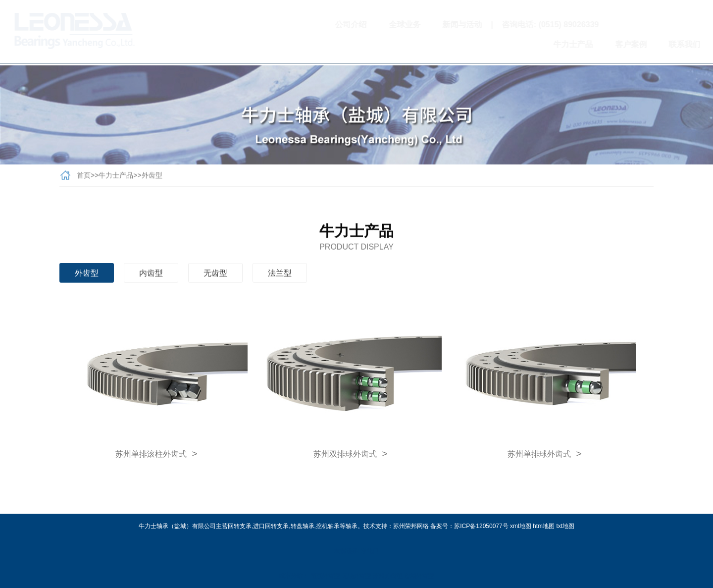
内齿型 (151, 275)
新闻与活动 (420, 25)
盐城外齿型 (419, 576)
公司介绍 (308, 25)
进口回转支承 (271, 526)
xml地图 (521, 526)
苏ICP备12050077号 (481, 526)
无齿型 (215, 275)
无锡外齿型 (356, 576)
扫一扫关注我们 (622, 25)
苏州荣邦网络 (411, 526)
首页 (84, 177)
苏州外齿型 (388, 576)
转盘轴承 (303, 526)
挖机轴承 (328, 526)
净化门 (370, 551)
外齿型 (152, 177)
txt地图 (565, 526)
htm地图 (544, 526)
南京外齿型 (325, 576)
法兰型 (280, 275)
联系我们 (642, 44)
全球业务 (362, 25)
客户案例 (588, 44)
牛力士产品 (530, 44)
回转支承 (240, 526)
